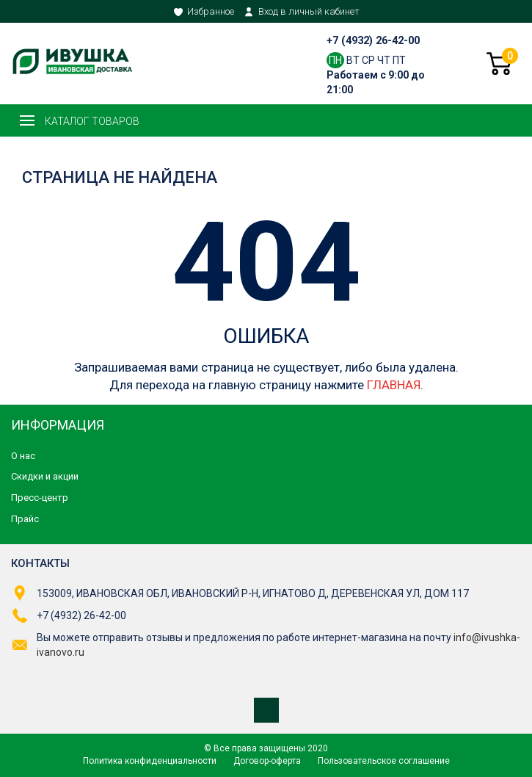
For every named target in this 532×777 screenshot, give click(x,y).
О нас (23, 456)
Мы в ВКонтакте (266, 710)
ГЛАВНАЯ (394, 385)
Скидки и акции (45, 476)
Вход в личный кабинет (309, 11)
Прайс (25, 519)
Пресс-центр (40, 498)
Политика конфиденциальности (150, 761)
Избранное (211, 11)
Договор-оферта (267, 761)
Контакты (40, 563)
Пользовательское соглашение (384, 761)
